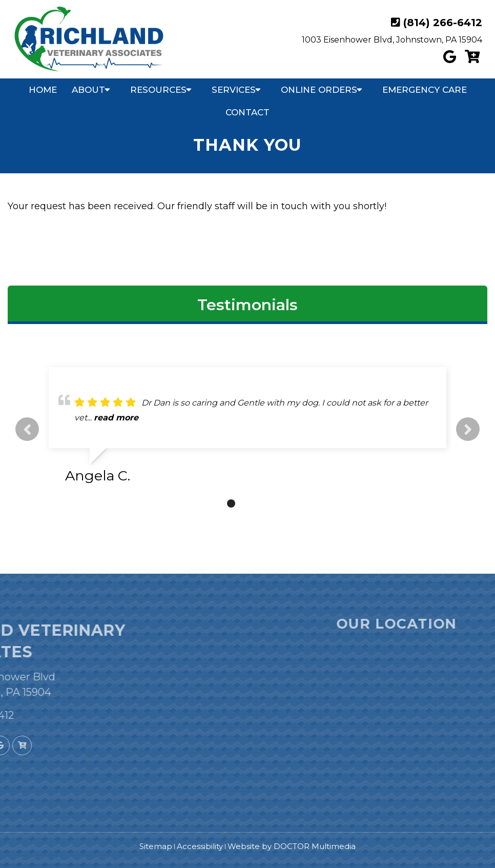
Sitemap (156, 846)
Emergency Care (425, 90)
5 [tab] (277, 503)
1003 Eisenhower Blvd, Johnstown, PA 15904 (392, 40)
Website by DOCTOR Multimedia (292, 846)
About (88, 90)
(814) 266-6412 (443, 23)
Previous (27, 429)
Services (234, 90)
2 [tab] (231, 503)
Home (43, 90)
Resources (158, 90)
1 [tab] (216, 503)
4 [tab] (262, 503)
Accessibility (200, 846)
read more (116, 418)
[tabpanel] (247, 429)
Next (468, 429)
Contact (247, 112)
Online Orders (319, 90)
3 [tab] (246, 503)
